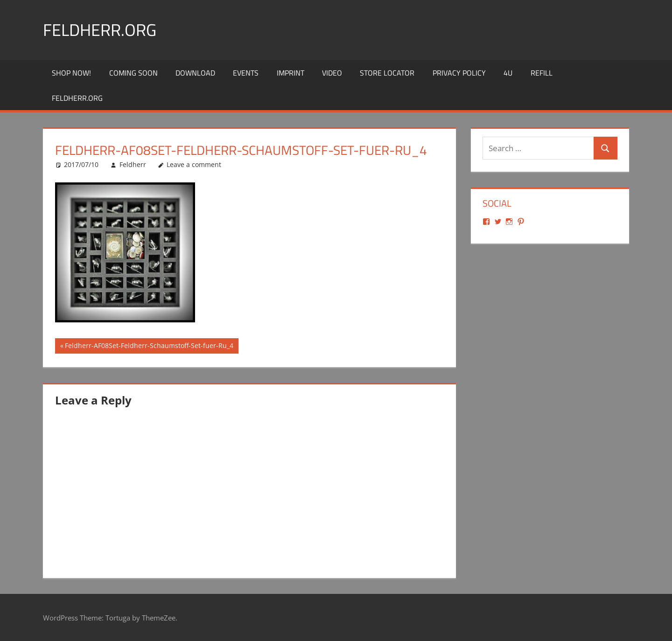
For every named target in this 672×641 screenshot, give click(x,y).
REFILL (542, 73)
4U (508, 73)
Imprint (290, 73)
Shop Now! (71, 73)
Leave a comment (194, 164)
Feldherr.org (100, 30)
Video (332, 73)
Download (195, 73)
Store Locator (387, 73)
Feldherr (133, 164)
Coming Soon (133, 73)
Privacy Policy (459, 73)
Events (246, 73)
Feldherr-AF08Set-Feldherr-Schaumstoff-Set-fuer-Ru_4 (149, 347)
